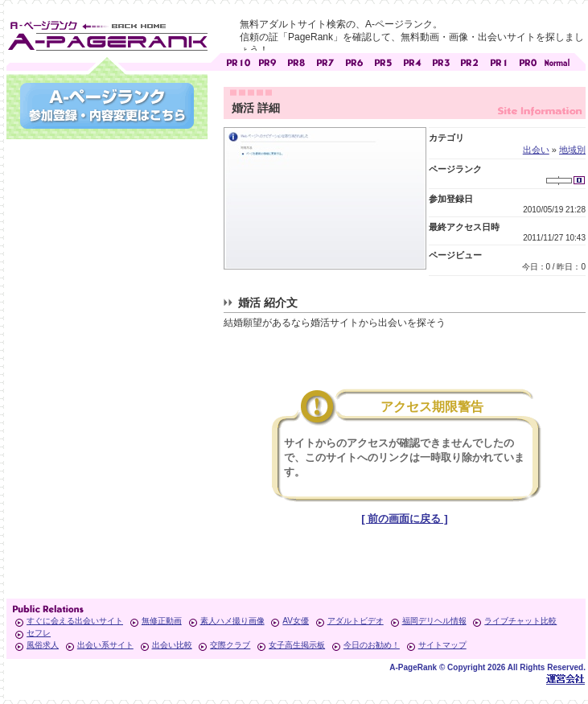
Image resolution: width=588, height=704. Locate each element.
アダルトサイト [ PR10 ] (238, 61)
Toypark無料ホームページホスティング (565, 679)
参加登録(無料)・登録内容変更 (107, 106)
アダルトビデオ (356, 621)
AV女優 (296, 621)
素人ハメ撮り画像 (232, 621)
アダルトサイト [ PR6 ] (354, 61)
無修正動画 (162, 621)
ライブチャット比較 (520, 621)
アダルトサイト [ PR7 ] (325, 61)
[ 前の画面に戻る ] (404, 519)
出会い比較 (172, 645)
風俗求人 (43, 645)
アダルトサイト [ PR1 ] (499, 61)
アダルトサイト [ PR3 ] (441, 61)
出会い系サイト (105, 645)
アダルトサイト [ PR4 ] (412, 61)
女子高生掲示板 (297, 645)
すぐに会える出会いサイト (75, 621)
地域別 (572, 150)
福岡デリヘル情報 (434, 621)
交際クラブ (230, 645)
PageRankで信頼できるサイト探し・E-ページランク (557, 61)
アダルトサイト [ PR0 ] (528, 61)
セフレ (39, 633)
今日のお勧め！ (372, 645)
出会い (536, 150)
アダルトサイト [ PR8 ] (296, 61)
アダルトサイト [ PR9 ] (267, 61)
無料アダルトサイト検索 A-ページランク (107, 33)
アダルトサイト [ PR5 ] (383, 61)
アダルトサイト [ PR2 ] (470, 61)
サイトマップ (442, 645)
